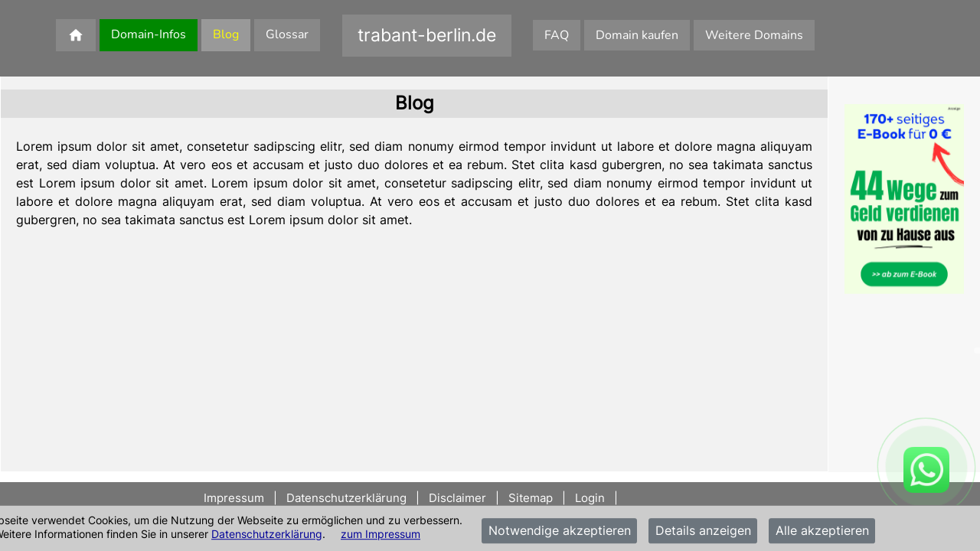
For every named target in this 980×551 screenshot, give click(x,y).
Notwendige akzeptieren (560, 531)
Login (590, 498)
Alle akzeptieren (822, 531)
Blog (226, 34)
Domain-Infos (149, 34)
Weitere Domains (754, 35)
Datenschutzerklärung (267, 534)
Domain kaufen (637, 35)
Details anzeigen (703, 531)
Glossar (287, 34)
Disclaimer (457, 498)
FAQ (557, 35)
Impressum (235, 498)
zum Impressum (381, 534)
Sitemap (531, 498)
